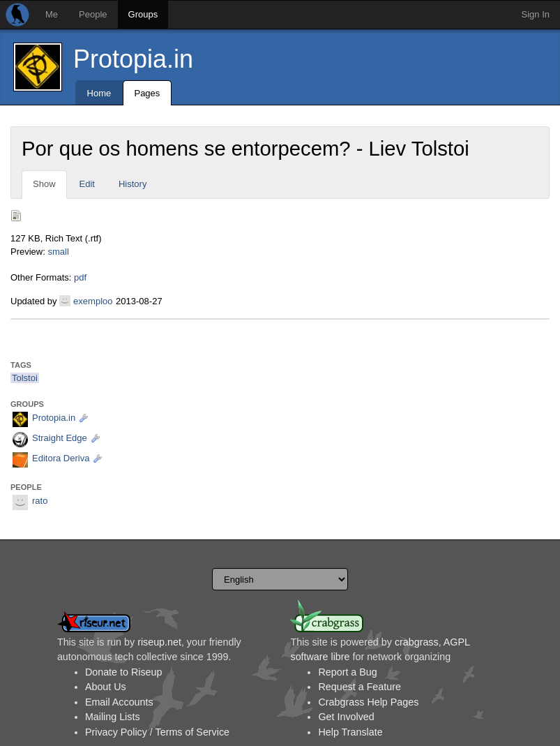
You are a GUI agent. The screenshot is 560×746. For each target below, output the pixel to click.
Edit (87, 184)
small (58, 252)
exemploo (93, 301)
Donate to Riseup (123, 672)
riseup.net (159, 642)
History (133, 184)
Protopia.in (133, 59)
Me (52, 14)
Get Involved (346, 717)
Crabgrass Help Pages (368, 702)
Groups (143, 14)
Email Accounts (119, 702)
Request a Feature (359, 687)
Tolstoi (25, 378)
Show (44, 184)
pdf (80, 277)
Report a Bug (347, 672)
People (93, 14)
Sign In (536, 14)
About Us (106, 687)
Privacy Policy (116, 732)
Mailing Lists (113, 717)
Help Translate (350, 732)
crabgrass (417, 642)
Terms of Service (192, 732)
